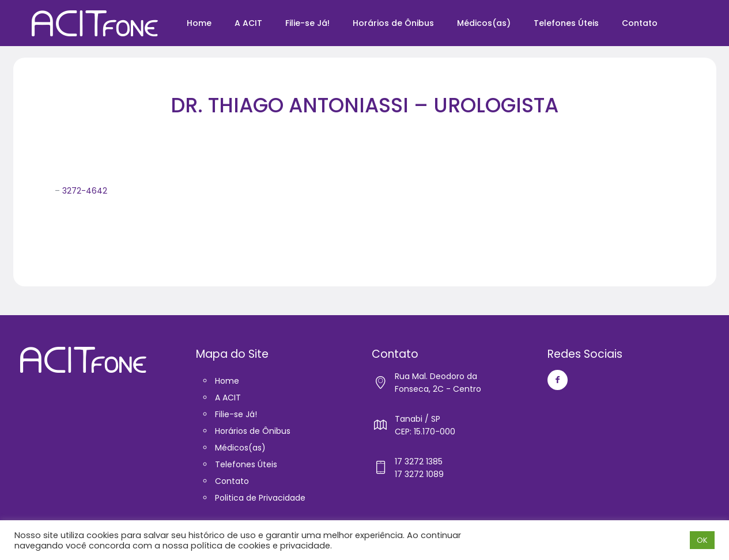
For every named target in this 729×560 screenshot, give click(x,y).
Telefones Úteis (246, 464)
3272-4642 (85, 191)
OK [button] (702, 540)
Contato (232, 481)
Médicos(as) (240, 448)
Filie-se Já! (236, 414)
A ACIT (228, 398)
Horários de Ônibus (253, 431)
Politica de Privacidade (260, 498)
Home (227, 381)
